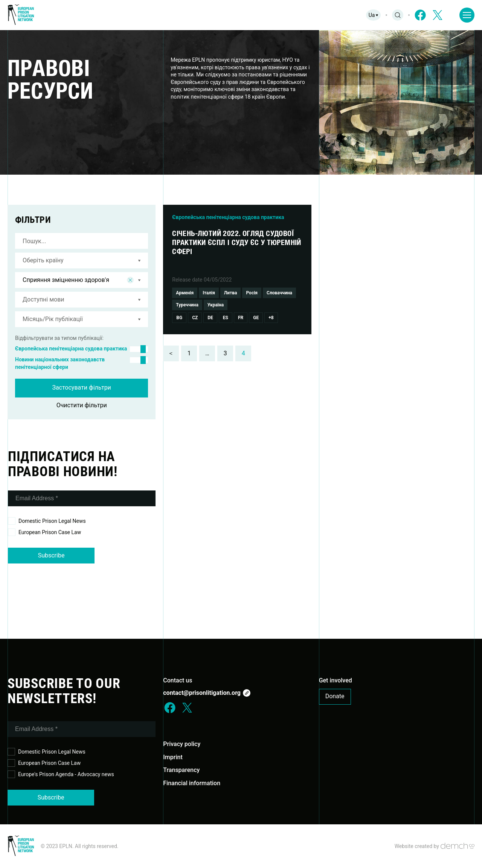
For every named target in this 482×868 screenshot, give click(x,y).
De (210, 318)
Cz (195, 318)
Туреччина (187, 305)
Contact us (178, 680)
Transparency (181, 770)
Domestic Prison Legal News (47, 521)
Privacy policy (182, 744)
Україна (216, 305)
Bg (179, 318)
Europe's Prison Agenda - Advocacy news (61, 774)
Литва (231, 293)
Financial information (192, 783)
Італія (209, 293)
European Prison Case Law (44, 532)
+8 (271, 318)
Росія (252, 293)
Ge (256, 318)
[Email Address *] (82, 498)
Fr (241, 318)
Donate (335, 696)
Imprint (173, 757)
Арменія (185, 293)
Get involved (336, 680)
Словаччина (279, 293)
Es (226, 318)
